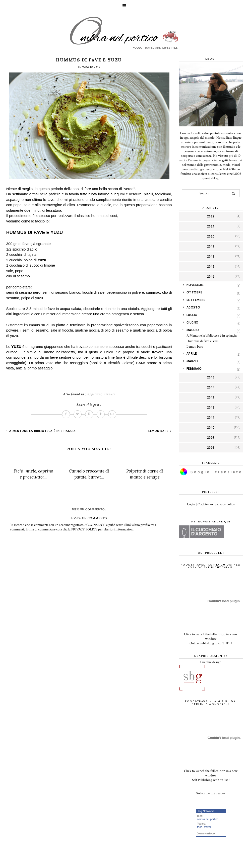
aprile (192, 353)
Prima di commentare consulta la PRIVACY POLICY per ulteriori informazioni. (80, 529)
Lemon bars (159, 431)
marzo (192, 361)
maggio (193, 330)
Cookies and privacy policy (216, 504)
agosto (193, 307)
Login (191, 504)
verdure (109, 394)
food (200, 827)
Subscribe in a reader (211, 793)
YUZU (16, 347)
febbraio (194, 369)
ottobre (195, 292)
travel (207, 827)
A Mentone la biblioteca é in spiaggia (42, 431)
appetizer (95, 394)
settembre (196, 300)
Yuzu (42, 260)
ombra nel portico (208, 819)
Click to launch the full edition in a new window (211, 637)
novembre (195, 285)
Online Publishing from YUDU (211, 643)
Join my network (206, 834)
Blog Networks (205, 811)
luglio (192, 315)
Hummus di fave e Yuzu (203, 341)
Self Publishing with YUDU (211, 780)
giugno (193, 322)
